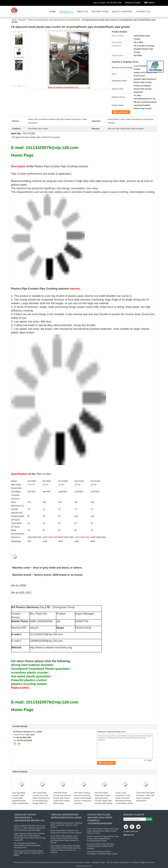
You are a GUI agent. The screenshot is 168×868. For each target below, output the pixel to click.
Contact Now (122, 112)
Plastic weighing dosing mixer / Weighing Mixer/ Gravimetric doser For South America (66, 825)
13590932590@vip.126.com (46, 641)
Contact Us (143, 12)
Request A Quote (133, 2)
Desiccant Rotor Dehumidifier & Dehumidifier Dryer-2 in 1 (30, 817)
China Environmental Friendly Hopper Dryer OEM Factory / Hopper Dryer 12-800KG (29, 853)
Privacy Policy (19, 862)
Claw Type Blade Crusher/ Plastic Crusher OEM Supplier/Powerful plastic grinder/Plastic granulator (20, 799)
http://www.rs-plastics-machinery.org (51, 647)
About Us (82, 12)
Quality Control (122, 12)
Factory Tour (100, 12)
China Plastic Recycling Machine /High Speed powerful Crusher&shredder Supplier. (59, 862)
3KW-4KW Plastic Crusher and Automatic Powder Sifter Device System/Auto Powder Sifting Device (62, 798)
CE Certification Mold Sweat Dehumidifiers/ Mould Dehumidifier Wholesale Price (27, 845)
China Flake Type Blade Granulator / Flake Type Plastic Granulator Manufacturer (145, 797)
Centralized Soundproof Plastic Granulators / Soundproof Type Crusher (102, 853)
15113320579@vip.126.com (46, 634)
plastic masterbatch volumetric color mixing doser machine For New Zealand (66, 832)
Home (53, 12)
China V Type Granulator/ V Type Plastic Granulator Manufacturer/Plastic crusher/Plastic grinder (124, 798)
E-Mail (126, 831)
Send (149, 819)
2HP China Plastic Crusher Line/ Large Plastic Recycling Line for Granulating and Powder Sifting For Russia (41, 799)
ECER (90, 866)
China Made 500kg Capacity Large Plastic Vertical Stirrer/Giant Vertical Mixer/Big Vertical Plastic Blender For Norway (65, 839)
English (152, 2)
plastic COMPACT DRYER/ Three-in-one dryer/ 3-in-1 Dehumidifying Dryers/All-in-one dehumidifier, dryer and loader (30, 828)
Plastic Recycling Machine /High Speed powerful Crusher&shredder (54, 20)
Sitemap (134, 831)
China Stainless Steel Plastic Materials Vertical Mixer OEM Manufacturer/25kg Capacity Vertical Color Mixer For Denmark (65, 849)
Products (65, 12)
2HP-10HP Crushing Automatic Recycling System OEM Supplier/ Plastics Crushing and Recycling (83, 798)
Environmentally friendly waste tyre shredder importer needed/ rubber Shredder (100, 846)
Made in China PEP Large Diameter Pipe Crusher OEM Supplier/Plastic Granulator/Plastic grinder (103, 839)
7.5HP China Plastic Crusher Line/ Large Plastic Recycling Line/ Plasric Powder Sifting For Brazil (103, 831)
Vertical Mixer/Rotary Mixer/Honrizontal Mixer (66, 816)
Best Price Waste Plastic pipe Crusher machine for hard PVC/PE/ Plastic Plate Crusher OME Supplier (104, 798)
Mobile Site (129, 835)
